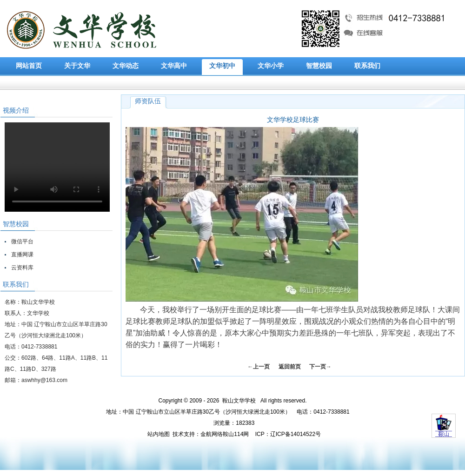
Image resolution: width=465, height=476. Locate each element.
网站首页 (29, 66)
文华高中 (174, 66)
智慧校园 (319, 66)
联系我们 (367, 66)
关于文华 (77, 66)
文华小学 (271, 66)
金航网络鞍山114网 (225, 434)
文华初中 (222, 66)
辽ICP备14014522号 (296, 434)
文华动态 (126, 66)
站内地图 (159, 434)
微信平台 (22, 241)
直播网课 (22, 255)
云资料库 (22, 268)
